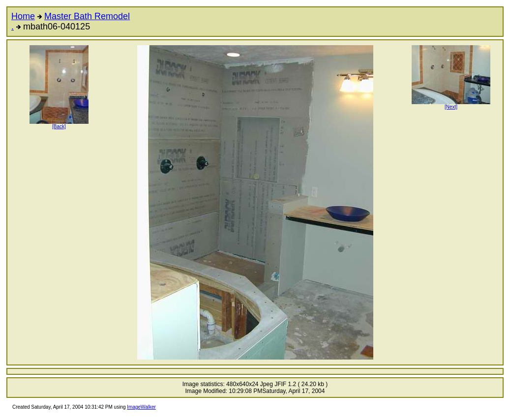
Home (23, 16)
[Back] (59, 124)
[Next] (451, 105)
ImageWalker (141, 407)
